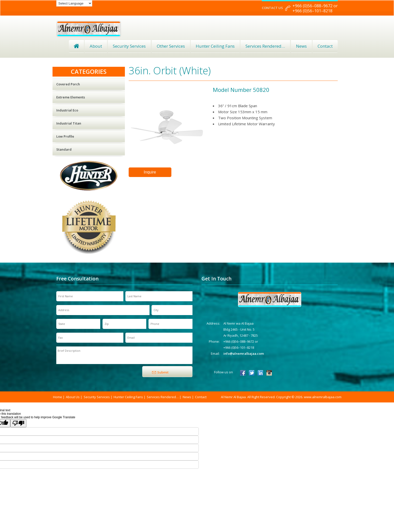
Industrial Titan (69, 123)
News (301, 46)
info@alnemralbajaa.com (244, 353)
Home (76, 46)
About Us (73, 397)
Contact (325, 46)
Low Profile (65, 136)
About (96, 46)
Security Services (129, 46)
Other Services (171, 46)
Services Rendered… (163, 397)
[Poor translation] (18, 423)
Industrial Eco (67, 110)
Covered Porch (68, 84)
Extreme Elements (71, 97)
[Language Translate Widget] (74, 3)
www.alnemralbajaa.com (323, 397)
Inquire (150, 172)
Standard (64, 149)
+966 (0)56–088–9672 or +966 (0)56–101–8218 (315, 8)
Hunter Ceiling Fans (215, 46)
